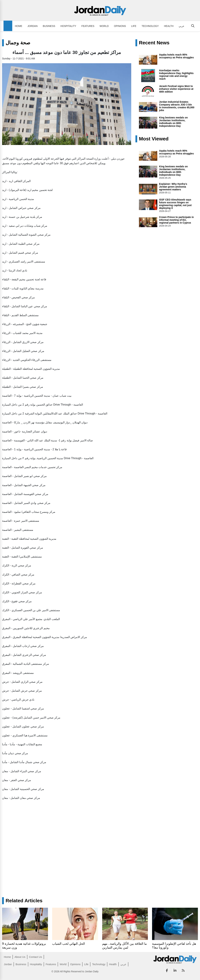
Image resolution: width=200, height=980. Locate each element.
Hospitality (68, 26)
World (104, 26)
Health (169, 26)
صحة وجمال (18, 43)
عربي (181, 26)
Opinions (120, 26)
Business (49, 26)
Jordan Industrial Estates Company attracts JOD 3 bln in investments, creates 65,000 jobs (177, 106)
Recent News (154, 43)
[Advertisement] (57, 829)
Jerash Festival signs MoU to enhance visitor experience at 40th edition (176, 89)
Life (134, 26)
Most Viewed (154, 139)
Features (88, 26)
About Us (20, 957)
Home (19, 26)
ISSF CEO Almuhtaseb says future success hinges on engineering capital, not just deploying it (175, 204)
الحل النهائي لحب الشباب (69, 944)
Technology (150, 26)
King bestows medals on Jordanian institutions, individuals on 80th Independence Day (173, 122)
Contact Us (36, 957)
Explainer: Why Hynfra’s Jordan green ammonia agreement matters (173, 187)
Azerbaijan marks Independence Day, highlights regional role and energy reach (176, 75)
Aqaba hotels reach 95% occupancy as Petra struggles (176, 56)
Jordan (33, 26)
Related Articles (24, 901)
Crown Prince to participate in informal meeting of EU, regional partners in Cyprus (176, 220)
